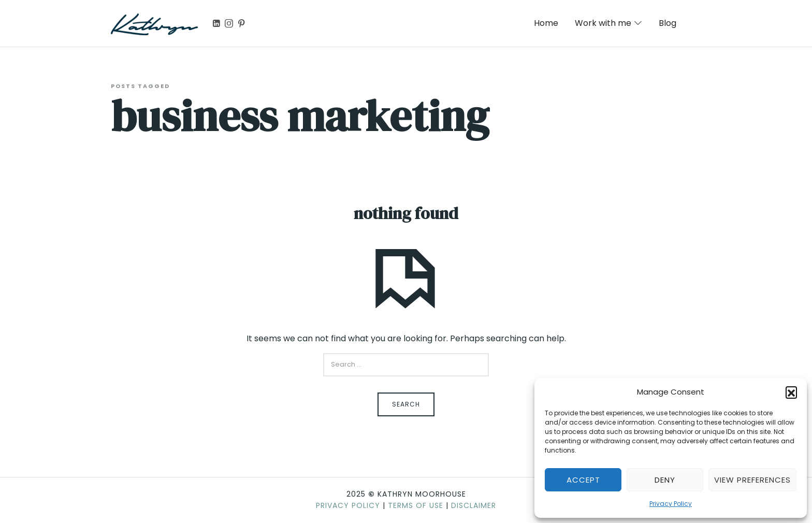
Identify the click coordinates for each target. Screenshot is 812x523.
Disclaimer (474, 505)
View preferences (752, 480)
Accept (583, 480)
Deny (665, 480)
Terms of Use (416, 505)
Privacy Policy (671, 504)
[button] (791, 392)
